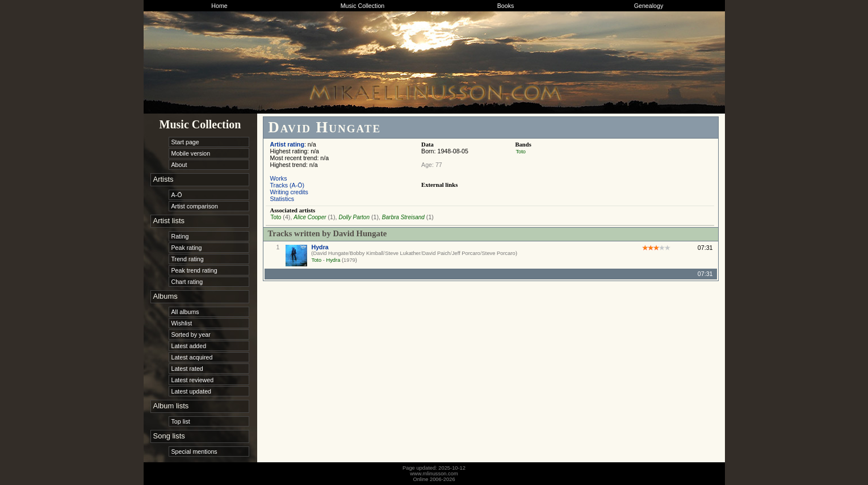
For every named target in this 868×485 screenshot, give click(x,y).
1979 (349, 260)
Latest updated (192, 391)
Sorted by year (191, 335)
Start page (185, 142)
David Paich (437, 253)
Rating (180, 236)
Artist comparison (195, 206)
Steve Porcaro (499, 253)
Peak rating (187, 248)
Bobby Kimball (367, 253)
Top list (181, 421)
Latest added (189, 346)
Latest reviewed (193, 380)
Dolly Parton (354, 217)
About (179, 165)
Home (219, 6)
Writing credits (289, 192)
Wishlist (182, 323)
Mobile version (191, 153)
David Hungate (331, 253)
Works (279, 178)
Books (506, 6)
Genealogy (649, 6)
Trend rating (188, 259)
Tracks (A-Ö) (288, 185)
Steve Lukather (403, 253)
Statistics (282, 199)
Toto (521, 152)
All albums (185, 312)
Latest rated (187, 369)
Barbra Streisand (403, 217)
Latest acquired (192, 357)
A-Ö (177, 195)
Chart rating (187, 282)
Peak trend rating (194, 270)
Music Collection (363, 6)
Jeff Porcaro (466, 253)
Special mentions (194, 451)
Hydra (320, 247)
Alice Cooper (310, 217)
